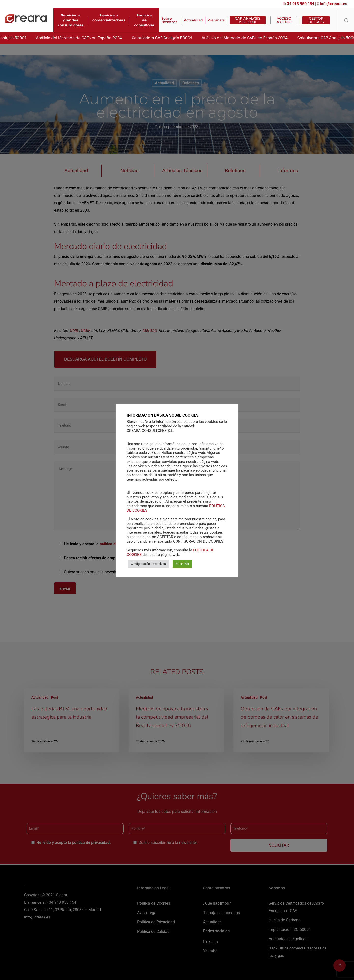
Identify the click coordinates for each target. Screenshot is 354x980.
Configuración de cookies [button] (148, 564)
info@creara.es (332, 4)
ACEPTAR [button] (182, 564)
